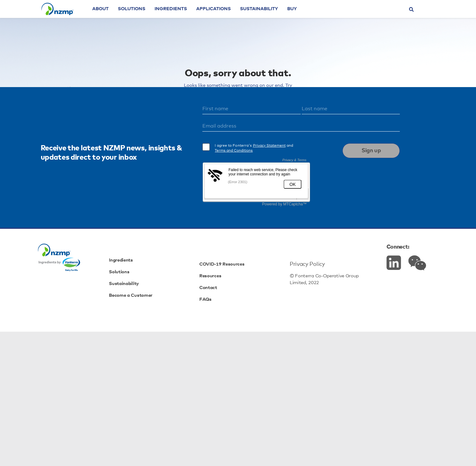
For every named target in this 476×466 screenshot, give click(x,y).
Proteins (220, 168)
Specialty (255, 168)
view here (294, 144)
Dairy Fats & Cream (257, 161)
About (117, 17)
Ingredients (188, 17)
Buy (309, 17)
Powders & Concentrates (192, 161)
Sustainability (276, 17)
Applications (230, 17)
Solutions (149, 17)
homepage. (286, 128)
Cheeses (303, 161)
